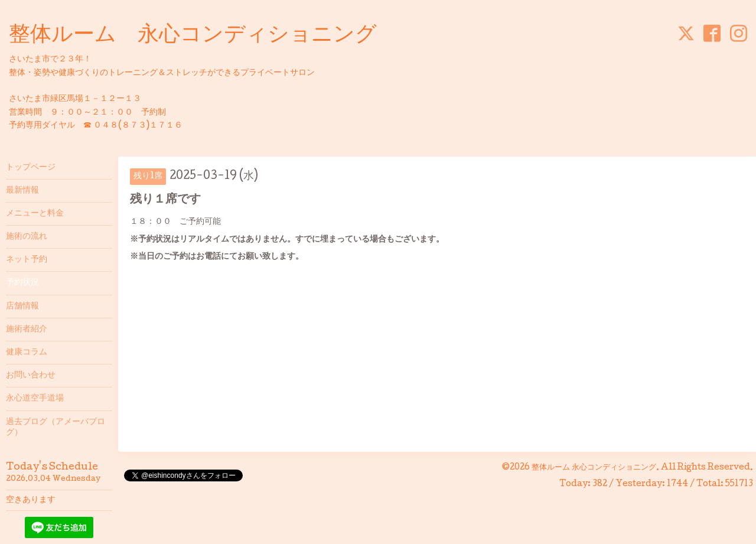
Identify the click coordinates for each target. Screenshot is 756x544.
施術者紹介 (27, 330)
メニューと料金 (35, 214)
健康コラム (27, 353)
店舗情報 (22, 307)
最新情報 (22, 191)
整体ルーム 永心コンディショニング (193, 36)
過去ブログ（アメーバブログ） (56, 428)
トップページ (31, 168)
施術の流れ (27, 237)
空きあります (31, 500)
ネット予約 (27, 260)
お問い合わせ (31, 376)
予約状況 (22, 283)
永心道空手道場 (35, 399)
